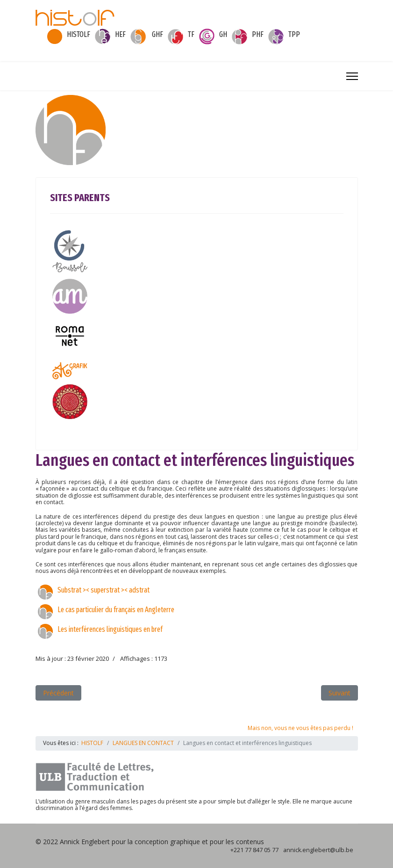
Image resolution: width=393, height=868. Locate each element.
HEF (120, 34)
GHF (157, 34)
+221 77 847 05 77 (254, 850)
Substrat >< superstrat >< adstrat (104, 590)
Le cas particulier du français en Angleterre (116, 610)
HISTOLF (79, 34)
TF (191, 34)
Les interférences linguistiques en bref (110, 629)
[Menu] (352, 76)
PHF (258, 34)
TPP (294, 34)
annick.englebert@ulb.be (318, 850)
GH (223, 34)
